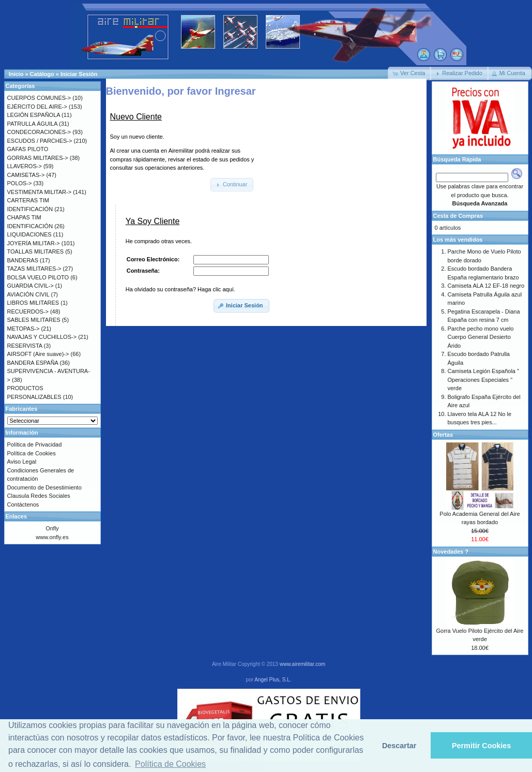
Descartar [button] (399, 746)
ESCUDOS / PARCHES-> (40, 141)
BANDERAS (23, 260)
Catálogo (42, 74)
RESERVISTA (25, 346)
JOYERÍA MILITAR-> (34, 243)
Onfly (52, 528)
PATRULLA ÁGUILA (32, 124)
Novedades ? (451, 552)
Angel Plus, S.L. (273, 680)
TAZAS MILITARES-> (34, 269)
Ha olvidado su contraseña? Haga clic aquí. (180, 289)
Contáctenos (23, 504)
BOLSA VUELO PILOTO (38, 277)
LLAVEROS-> (25, 166)
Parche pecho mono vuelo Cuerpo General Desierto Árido (481, 337)
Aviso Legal (22, 462)
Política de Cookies (32, 453)
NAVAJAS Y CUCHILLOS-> (42, 337)
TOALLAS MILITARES (36, 251)
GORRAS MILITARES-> (38, 158)
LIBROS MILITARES (33, 303)
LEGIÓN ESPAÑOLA (34, 115)
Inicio (16, 74)
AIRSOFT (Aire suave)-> (38, 354)
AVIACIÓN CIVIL (28, 294)
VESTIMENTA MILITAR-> (40, 192)
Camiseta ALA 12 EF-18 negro (486, 286)
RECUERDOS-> (28, 311)
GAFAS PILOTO (28, 149)
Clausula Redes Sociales (39, 496)
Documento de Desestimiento (44, 487)
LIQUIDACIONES (29, 234)
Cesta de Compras (458, 216)
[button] (409, 73)
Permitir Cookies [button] (481, 746)
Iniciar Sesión (79, 74)
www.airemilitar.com (302, 664)
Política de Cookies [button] (170, 764)
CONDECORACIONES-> (39, 132)
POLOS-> (20, 183)
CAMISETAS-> (26, 175)
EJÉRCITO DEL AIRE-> (37, 107)
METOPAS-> (24, 329)
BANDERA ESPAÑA (33, 363)
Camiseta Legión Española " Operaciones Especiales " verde (483, 380)
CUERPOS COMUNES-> (39, 98)
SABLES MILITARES (34, 320)
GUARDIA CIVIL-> (31, 286)
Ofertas (443, 435)
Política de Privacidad (35, 444)
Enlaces (17, 516)
